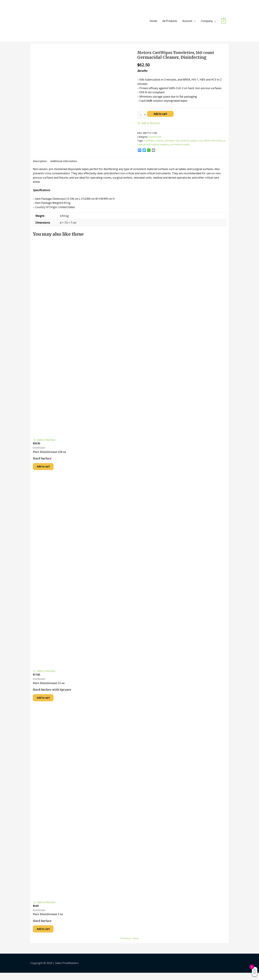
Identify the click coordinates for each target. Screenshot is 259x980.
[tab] (40, 162)
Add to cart (161, 114)
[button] (148, 124)
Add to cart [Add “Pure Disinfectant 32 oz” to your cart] (45, 702)
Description (40, 162)
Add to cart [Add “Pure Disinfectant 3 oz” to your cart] (45, 935)
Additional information (65, 162)
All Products (170, 21)
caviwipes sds (172, 141)
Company (207, 21)
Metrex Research (214, 141)
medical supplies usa (192, 141)
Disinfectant (155, 137)
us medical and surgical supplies (155, 145)
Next (136, 946)
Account (187, 21)
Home (153, 21)
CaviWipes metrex (154, 141)
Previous (125, 946)
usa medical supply (184, 145)
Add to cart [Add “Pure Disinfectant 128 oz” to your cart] (45, 469)
